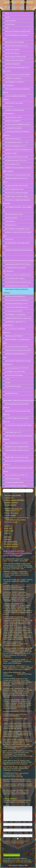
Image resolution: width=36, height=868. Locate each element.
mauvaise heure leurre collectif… (14, 117)
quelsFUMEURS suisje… (12, 393)
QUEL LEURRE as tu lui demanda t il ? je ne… (18, 229)
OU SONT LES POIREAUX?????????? (16, 146)
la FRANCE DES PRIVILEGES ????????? (16, 304)
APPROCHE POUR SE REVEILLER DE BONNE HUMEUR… (18, 438)
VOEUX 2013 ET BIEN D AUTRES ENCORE (18, 32)
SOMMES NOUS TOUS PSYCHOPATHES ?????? (19, 150)
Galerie (7, 28)
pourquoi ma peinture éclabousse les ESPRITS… (18, 75)
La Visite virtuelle (10, 24)
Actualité (7, 17)
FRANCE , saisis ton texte (12, 53)
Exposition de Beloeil (11, 502)
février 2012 (8, 528)
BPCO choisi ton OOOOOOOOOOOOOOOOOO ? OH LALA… (18, 463)
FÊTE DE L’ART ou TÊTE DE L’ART (15, 57)
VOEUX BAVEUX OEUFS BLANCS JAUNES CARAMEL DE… (17, 363)
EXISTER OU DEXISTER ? (13, 64)
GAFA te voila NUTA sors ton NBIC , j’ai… (17, 475)
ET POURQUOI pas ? (11, 225)
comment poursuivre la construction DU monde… (18, 350)
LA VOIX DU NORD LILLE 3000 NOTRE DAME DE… (16, 420)
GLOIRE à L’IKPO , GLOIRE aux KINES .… (17, 197)
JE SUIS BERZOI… (10, 222)
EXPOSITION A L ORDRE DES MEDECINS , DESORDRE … (17, 202)
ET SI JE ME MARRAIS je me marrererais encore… (16, 37)
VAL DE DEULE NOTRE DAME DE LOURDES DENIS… (18, 427)
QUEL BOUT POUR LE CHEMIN (14, 42)
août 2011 (7, 533)
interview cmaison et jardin (12, 479)
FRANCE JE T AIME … (12, 153)
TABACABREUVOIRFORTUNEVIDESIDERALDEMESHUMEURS (19, 401)
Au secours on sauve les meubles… (14, 375)
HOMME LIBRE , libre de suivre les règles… (17, 457)
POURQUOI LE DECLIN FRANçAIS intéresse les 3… (18, 252)
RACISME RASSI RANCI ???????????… (16, 161)
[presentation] (16, 848)
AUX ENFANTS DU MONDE (13, 128)
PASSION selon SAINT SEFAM (14, 336)
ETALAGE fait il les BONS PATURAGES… (17, 193)
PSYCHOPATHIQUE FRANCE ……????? (17, 143)
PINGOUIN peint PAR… (12, 218)
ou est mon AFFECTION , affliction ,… (16, 279)
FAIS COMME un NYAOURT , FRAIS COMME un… (17, 209)
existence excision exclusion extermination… (17, 300)
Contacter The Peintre (11, 21)
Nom (5, 822)
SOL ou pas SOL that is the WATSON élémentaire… (14, 331)
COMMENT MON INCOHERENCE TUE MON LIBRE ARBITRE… (17, 170)
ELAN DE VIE (9, 239)
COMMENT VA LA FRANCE (13, 78)
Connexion (8, 539)
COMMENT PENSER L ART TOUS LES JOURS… (15, 180)
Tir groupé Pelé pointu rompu (13, 386)
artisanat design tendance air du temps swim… (17, 286)
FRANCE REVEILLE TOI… (13, 164)
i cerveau (7, 379)
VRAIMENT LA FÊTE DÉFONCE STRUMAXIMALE (14, 112)
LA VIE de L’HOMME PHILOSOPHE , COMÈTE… (15, 98)
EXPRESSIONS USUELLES (13, 139)
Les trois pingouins (11, 505)
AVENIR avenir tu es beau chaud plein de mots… (18, 175)
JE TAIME (8, 383)
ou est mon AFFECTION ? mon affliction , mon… (18, 282)
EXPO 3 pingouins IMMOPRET (15, 500)
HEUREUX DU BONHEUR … (13, 121)
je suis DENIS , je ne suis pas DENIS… (16, 372)
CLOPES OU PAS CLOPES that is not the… (17, 46)
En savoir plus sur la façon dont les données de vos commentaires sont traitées (17, 861)
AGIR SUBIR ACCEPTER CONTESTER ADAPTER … (15, 291)
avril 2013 (7, 526)
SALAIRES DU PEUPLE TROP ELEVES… (17, 186)
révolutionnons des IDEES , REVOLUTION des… (19, 264)
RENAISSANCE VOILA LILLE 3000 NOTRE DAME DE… (17, 413)
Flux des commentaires (11, 544)
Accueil (7, 14)
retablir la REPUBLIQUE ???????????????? (17, 443)
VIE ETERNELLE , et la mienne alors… (16, 315)
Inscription (8, 537)
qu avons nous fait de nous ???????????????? (17, 368)
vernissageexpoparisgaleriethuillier (14, 482)
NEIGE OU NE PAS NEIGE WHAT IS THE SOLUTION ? (16, 69)
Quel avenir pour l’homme (13, 495)
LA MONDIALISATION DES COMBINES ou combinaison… (17, 134)
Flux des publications (11, 542)
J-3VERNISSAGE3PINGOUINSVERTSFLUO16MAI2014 (19, 259)
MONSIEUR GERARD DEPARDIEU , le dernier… (15, 356)
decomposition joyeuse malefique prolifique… (17, 447)
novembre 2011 (9, 531)
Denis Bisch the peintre (19, 2)
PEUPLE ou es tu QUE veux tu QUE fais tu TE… (18, 275)
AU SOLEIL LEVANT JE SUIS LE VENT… (17, 157)
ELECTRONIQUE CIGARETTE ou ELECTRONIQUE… (14, 84)
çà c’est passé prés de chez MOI (13, 311)
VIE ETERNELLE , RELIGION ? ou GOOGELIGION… (14, 324)
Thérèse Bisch (9, 518)
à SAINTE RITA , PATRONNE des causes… (17, 307)
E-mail (5, 828)
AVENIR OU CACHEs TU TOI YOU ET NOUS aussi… (17, 234)
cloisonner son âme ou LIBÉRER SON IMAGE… (18, 125)
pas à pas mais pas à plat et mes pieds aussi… (17, 347)
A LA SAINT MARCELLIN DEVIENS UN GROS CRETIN (18, 470)
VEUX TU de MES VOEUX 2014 (14, 189)
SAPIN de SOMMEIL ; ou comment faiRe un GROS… (16, 341)
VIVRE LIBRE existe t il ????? (13, 432)
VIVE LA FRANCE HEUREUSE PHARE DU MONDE (17, 91)
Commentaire (6, 805)
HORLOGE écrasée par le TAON (14, 214)
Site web (5, 833)
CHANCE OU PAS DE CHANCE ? (14, 60)
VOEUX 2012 (9, 498)
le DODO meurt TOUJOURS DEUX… (15, 297)
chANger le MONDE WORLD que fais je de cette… (16, 452)
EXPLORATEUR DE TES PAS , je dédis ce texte (18, 318)
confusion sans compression (12, 50)
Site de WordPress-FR (11, 546)
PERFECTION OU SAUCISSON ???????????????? (13, 105)
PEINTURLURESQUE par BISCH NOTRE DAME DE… (16, 406)
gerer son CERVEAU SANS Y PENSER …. (17, 486)
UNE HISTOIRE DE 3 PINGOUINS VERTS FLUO (16, 245)
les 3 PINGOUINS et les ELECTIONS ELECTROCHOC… (14, 270)
